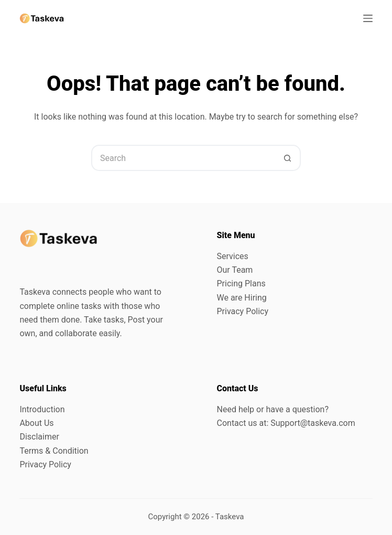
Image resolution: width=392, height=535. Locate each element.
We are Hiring (242, 298)
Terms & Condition (54, 451)
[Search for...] (183, 158)
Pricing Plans (241, 283)
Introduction (42, 409)
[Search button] (288, 158)
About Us (36, 423)
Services (233, 256)
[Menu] (368, 18)
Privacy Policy (243, 311)
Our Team (235, 270)
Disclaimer (39, 437)
